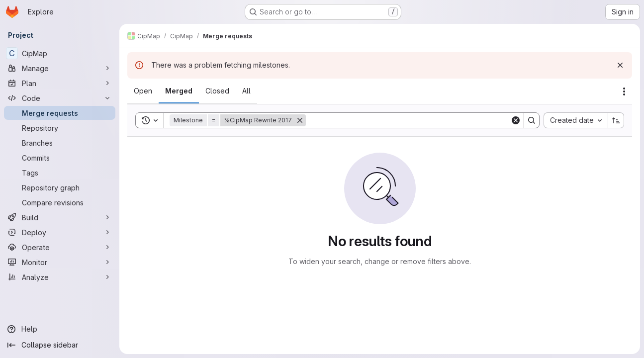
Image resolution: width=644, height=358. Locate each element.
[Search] (408, 120)
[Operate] (60, 247)
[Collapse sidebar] (60, 345)
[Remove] (300, 120)
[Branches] (60, 143)
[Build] (60, 217)
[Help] (60, 329)
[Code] (60, 98)
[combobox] (576, 120)
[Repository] (60, 128)
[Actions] (624, 91)
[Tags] (60, 173)
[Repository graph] (60, 187)
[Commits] (60, 158)
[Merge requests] (60, 113)
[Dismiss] (620, 65)
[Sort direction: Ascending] (616, 120)
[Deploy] (60, 232)
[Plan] (60, 83)
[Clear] (516, 120)
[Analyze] (60, 277)
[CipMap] (60, 53)
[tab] (143, 91)
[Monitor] (60, 262)
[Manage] (60, 68)
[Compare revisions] (60, 202)
